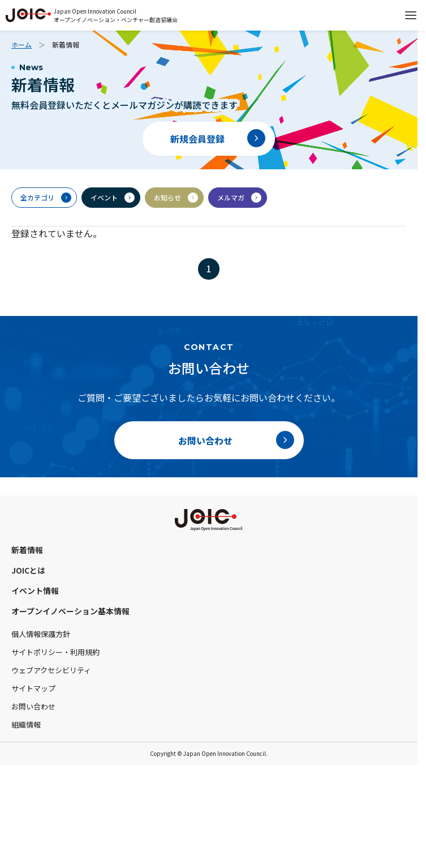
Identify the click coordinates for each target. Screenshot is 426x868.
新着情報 (27, 550)
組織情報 (26, 724)
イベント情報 (35, 591)
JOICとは (28, 570)
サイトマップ (33, 688)
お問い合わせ (33, 706)
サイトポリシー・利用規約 (55, 652)
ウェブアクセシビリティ (51, 670)
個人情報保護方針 (41, 634)
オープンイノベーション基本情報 (70, 611)
